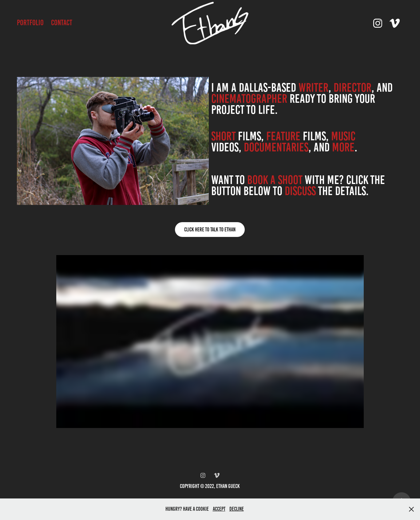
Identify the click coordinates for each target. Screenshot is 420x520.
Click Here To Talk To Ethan (210, 230)
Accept (219, 509)
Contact (62, 23)
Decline (237, 509)
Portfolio (30, 23)
